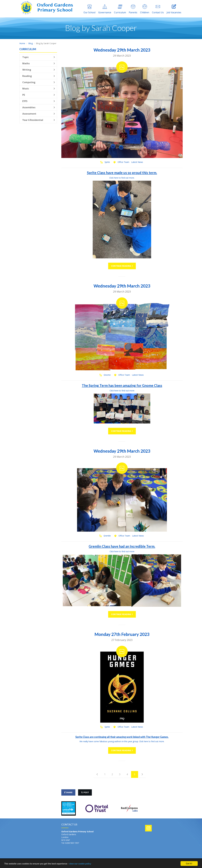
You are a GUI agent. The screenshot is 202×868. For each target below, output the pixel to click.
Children (145, 9)
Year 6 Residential (39, 120)
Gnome (107, 375)
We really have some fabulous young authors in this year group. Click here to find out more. (122, 741)
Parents (133, 9)
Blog (31, 43)
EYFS (39, 101)
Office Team (123, 162)
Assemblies (39, 107)
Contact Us (158, 9)
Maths (39, 63)
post (85, 792)
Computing (39, 82)
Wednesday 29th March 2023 (122, 50)
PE (39, 95)
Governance (105, 9)
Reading (39, 76)
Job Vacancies (174, 9)
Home (22, 43)
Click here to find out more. (122, 178)
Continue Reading (122, 266)
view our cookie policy (80, 864)
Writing (39, 70)
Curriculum (120, 9)
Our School (89, 9)
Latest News (137, 162)
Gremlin (107, 536)
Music (39, 89)
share (68, 792)
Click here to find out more (122, 391)
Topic (39, 57)
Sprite (107, 162)
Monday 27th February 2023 (122, 634)
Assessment (39, 114)
